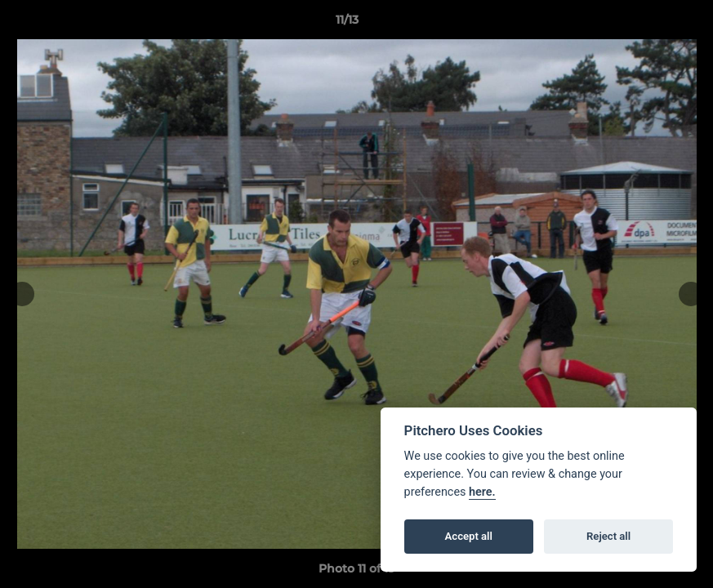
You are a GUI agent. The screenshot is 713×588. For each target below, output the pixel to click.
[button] (644, 24)
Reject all (608, 536)
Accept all (469, 536)
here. (482, 492)
